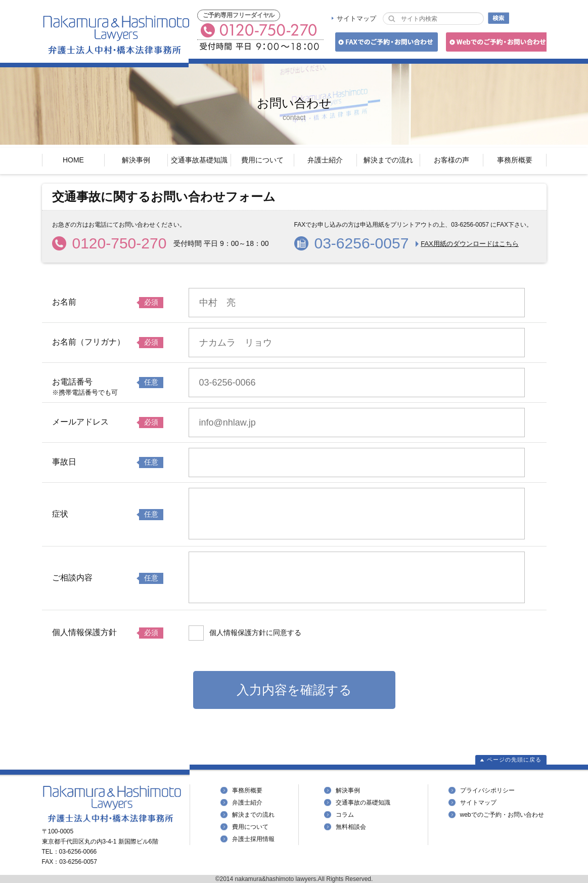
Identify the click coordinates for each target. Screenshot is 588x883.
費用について (262, 160)
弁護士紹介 (325, 160)
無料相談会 (351, 827)
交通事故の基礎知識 (363, 803)
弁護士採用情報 (253, 839)
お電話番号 (72, 382)
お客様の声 (451, 160)
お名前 (64, 302)
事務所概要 (515, 160)
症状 (60, 514)
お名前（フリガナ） (88, 342)
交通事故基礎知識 (199, 160)
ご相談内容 (72, 578)
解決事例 (136, 160)
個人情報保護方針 (84, 632)
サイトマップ (356, 18)
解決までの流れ (388, 160)
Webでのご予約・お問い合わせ (495, 44)
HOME (73, 160)
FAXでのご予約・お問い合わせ (385, 44)
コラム (345, 815)
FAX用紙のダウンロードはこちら (470, 244)
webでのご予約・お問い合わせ (502, 815)
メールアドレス (80, 422)
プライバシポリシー (487, 790)
